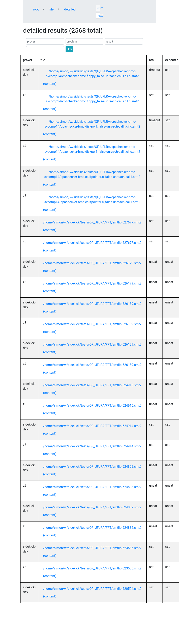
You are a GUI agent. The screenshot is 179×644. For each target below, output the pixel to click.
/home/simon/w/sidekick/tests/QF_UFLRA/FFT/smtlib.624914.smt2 (92, 426)
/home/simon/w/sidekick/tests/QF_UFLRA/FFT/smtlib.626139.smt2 (92, 344)
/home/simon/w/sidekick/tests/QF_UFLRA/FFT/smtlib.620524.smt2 (92, 589)
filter (69, 49)
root (36, 9)
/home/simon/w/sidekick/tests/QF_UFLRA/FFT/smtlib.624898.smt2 (92, 467)
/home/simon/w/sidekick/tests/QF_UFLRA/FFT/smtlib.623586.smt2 (92, 548)
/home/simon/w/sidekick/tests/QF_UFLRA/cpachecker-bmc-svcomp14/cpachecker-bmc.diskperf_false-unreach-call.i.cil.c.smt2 (92, 124)
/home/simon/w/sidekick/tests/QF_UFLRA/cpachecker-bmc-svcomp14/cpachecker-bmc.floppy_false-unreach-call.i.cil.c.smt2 (92, 74)
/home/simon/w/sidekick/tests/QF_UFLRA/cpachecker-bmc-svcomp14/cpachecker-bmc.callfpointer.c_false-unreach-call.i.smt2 (92, 174)
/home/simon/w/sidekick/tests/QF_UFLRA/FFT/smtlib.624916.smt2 (92, 385)
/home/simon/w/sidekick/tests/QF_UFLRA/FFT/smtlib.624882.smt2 (92, 507)
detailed (70, 9)
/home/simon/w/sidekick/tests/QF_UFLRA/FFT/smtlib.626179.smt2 (92, 263)
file (51, 9)
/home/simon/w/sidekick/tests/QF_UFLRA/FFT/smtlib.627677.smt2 (92, 222)
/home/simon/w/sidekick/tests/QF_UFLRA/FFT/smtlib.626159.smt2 (92, 304)
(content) (50, 84)
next (98, 15)
